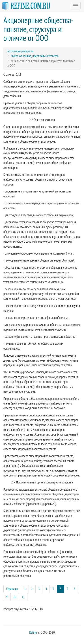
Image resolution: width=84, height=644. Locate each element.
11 (23, 597)
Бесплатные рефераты (20, 51)
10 (15, 597)
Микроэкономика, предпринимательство (35, 56)
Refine (33, 632)
